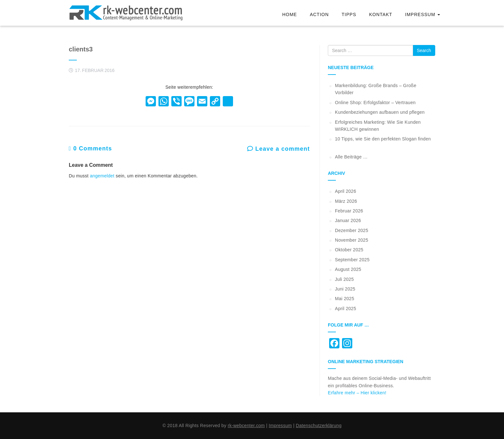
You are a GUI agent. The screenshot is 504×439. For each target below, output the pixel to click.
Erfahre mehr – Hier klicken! (357, 393)
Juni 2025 (345, 289)
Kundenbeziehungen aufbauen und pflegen (380, 112)
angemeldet (102, 176)
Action (319, 14)
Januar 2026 (348, 220)
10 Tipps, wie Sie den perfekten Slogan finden (383, 139)
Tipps (349, 14)
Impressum (423, 14)
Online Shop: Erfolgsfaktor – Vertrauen (375, 103)
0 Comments (90, 148)
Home (290, 14)
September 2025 (352, 260)
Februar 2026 (349, 211)
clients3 (81, 49)
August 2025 (348, 269)
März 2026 (346, 201)
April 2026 (346, 191)
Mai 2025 (345, 299)
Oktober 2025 (349, 250)
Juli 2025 (344, 279)
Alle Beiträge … (351, 157)
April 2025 (346, 309)
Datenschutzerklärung (319, 426)
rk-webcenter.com (246, 426)
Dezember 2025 (352, 230)
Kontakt (381, 14)
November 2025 (352, 240)
